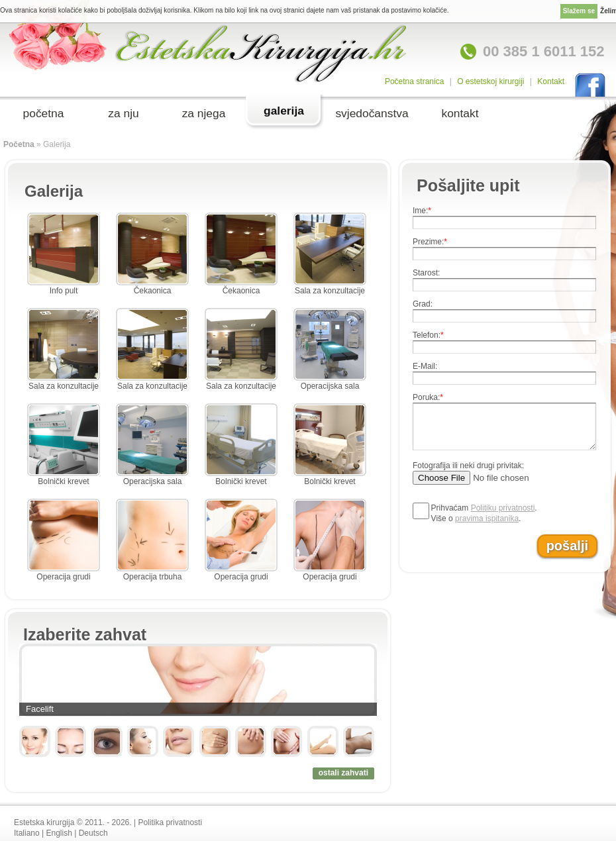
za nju (123, 113)
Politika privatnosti (170, 822)
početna (44, 113)
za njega (204, 113)
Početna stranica (414, 81)
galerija (284, 111)
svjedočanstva (372, 113)
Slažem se (579, 11)
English (59, 833)
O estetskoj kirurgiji (490, 81)
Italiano (27, 833)
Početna (19, 144)
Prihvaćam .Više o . (484, 513)
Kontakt (551, 81)
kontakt (460, 113)
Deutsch (93, 833)
